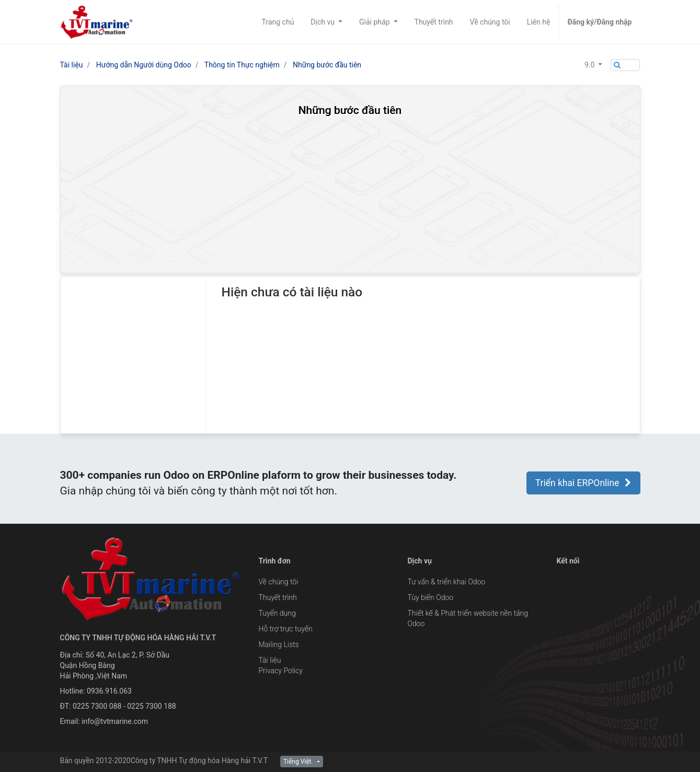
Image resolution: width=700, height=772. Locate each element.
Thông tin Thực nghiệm (242, 65)
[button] (593, 65)
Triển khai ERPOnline (583, 483)
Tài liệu (72, 65)
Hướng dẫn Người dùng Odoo (144, 65)
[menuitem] (278, 22)
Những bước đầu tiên (327, 65)
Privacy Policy (281, 671)
